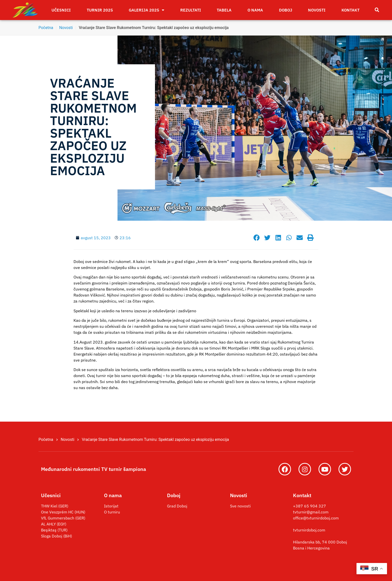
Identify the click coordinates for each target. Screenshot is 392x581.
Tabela (224, 10)
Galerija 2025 (146, 10)
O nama (255, 10)
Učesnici (61, 10)
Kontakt (350, 10)
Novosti (317, 10)
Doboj (286, 10)
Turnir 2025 (100, 10)
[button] (377, 10)
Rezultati (191, 10)
